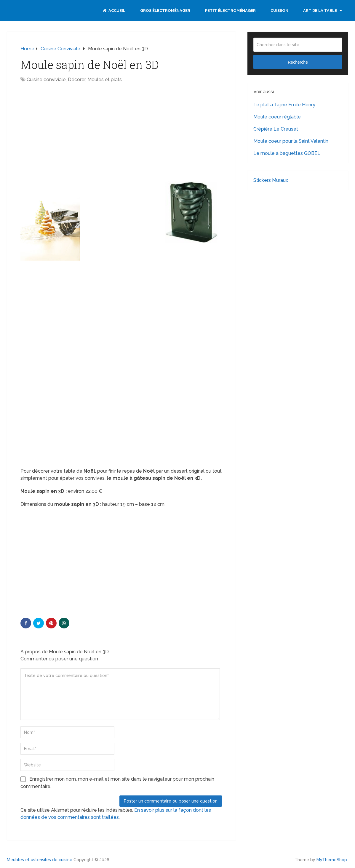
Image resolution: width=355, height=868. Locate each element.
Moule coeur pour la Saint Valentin (291, 141)
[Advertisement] (70, 131)
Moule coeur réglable (277, 117)
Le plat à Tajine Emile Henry (284, 105)
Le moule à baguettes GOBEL (287, 153)
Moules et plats (105, 80)
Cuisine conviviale (46, 80)
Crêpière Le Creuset (276, 129)
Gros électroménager (165, 11)
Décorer (77, 80)
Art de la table (320, 11)
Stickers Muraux (271, 180)
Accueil (114, 11)
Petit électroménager (230, 11)
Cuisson (279, 11)
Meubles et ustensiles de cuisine (40, 860)
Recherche (298, 62)
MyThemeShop (332, 860)
